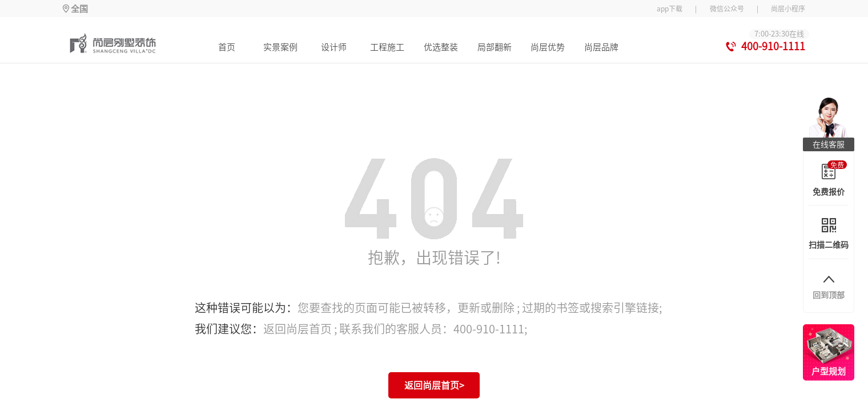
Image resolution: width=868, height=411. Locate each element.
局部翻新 (495, 47)
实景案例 (280, 47)
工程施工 (387, 47)
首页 (227, 47)
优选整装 (441, 47)
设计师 (334, 47)
